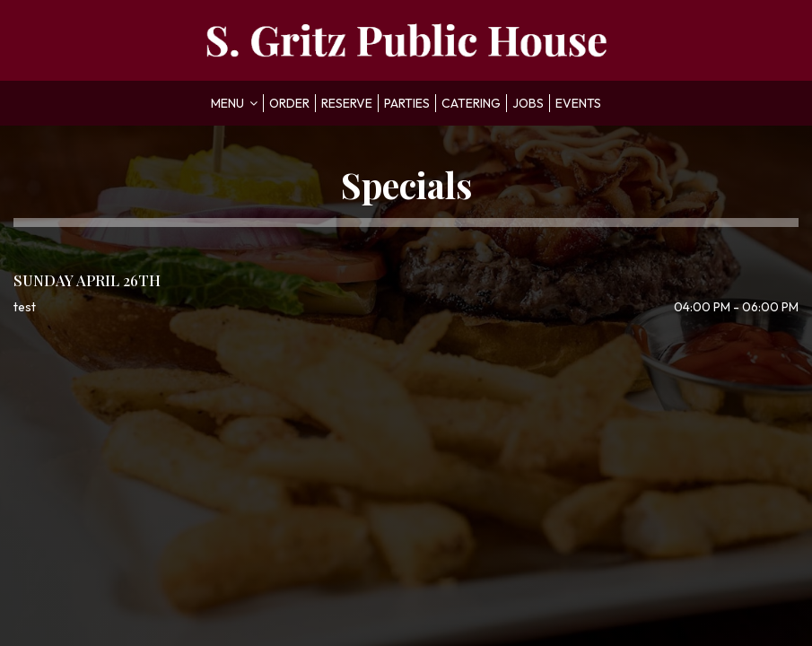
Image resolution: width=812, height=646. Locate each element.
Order (289, 103)
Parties (407, 103)
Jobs (528, 103)
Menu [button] (234, 103)
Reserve (347, 103)
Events (578, 103)
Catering (471, 103)
